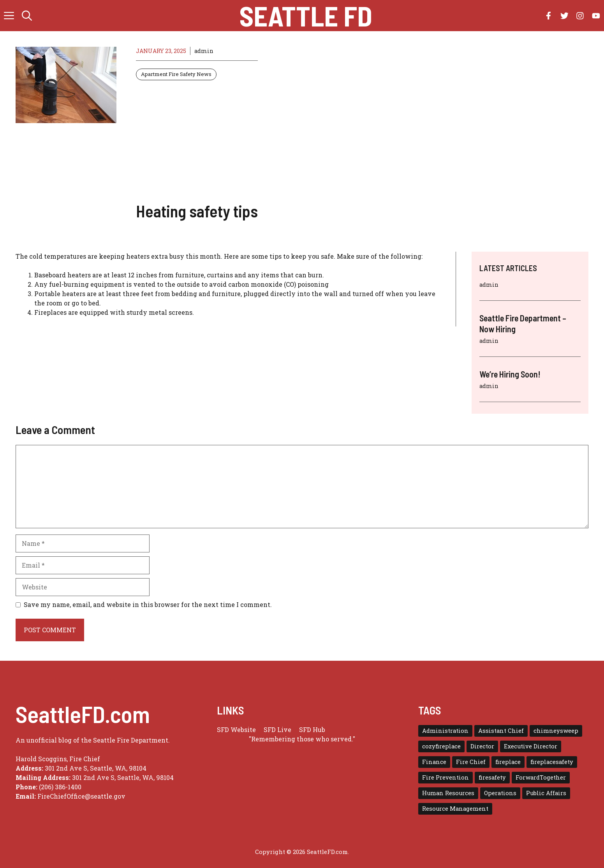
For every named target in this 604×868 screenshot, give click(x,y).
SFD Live (277, 730)
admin (204, 51)
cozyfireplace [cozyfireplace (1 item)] (441, 746)
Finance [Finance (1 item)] (434, 762)
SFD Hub (312, 730)
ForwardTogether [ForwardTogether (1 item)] (541, 777)
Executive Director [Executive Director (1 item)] (531, 746)
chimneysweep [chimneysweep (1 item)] (556, 731)
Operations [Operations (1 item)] (500, 793)
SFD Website (236, 730)
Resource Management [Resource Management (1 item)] (455, 809)
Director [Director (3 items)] (482, 746)
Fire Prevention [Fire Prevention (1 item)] (446, 777)
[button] (27, 16)
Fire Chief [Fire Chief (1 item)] (471, 762)
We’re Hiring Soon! (510, 374)
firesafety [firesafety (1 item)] (492, 777)
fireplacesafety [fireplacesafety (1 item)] (552, 762)
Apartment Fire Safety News (176, 74)
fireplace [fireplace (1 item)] (508, 762)
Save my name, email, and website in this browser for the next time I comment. (148, 604)
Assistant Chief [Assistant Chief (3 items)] (501, 731)
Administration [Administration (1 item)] (445, 731)
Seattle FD (306, 16)
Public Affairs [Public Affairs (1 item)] (546, 793)
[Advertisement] (197, 141)
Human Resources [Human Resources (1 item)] (448, 793)
